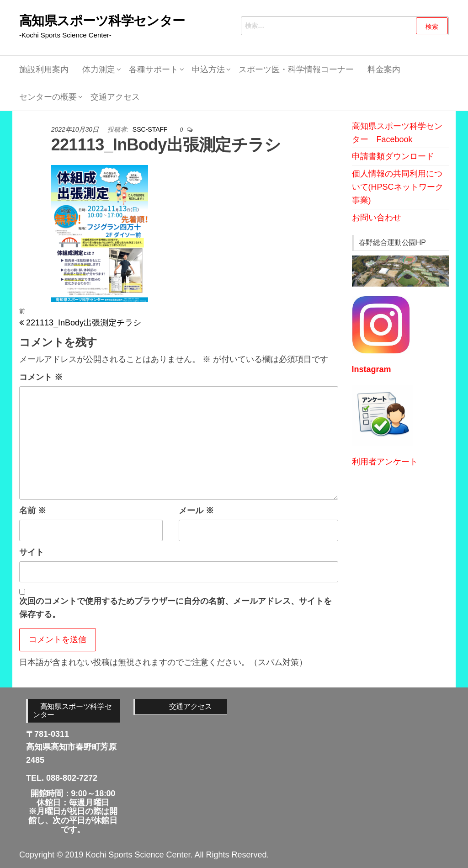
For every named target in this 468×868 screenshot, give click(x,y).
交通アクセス (115, 97)
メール (196, 511)
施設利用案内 (44, 69)
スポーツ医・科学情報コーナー (296, 69)
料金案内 (384, 69)
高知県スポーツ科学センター (102, 21)
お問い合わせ (377, 218)
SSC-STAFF (151, 129)
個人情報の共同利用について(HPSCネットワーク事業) (398, 187)
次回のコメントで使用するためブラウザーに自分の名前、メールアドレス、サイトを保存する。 (175, 608)
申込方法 (208, 69)
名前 (33, 511)
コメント (41, 377)
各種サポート (154, 69)
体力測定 (99, 69)
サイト (32, 552)
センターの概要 (48, 97)
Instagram (372, 369)
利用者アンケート (385, 462)
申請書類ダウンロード (393, 156)
